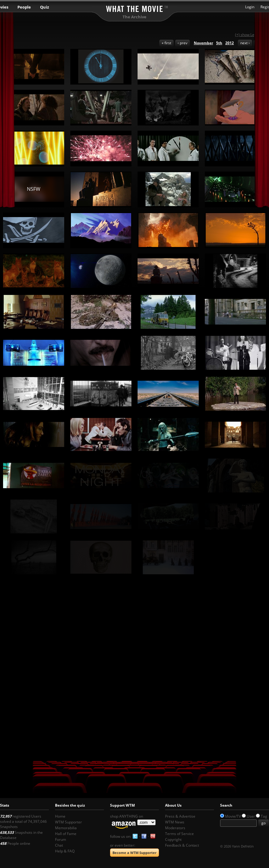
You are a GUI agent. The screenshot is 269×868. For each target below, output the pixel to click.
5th (219, 43)
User (251, 816)
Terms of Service (179, 834)
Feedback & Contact (182, 845)
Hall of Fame (66, 834)
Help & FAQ (65, 851)
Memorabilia (66, 828)
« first (166, 43)
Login (250, 7)
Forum (61, 839)
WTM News (175, 822)
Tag (264, 816)
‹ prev (182, 43)
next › (245, 43)
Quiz (44, 7)
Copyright (173, 839)
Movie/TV (233, 816)
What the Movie (134, 8)
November (203, 43)
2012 (230, 43)
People (24, 7)
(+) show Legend (249, 35)
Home (60, 816)
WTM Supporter (68, 822)
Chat (59, 845)
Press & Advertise (180, 816)
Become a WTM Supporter (134, 853)
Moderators (175, 828)
